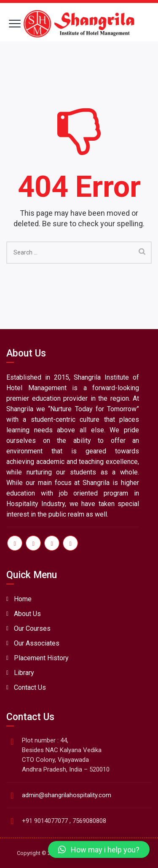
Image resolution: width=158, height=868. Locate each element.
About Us (27, 614)
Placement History (41, 658)
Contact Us (30, 687)
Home (23, 599)
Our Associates (37, 643)
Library (24, 673)
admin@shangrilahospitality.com (67, 795)
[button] (99, 849)
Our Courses (32, 628)
